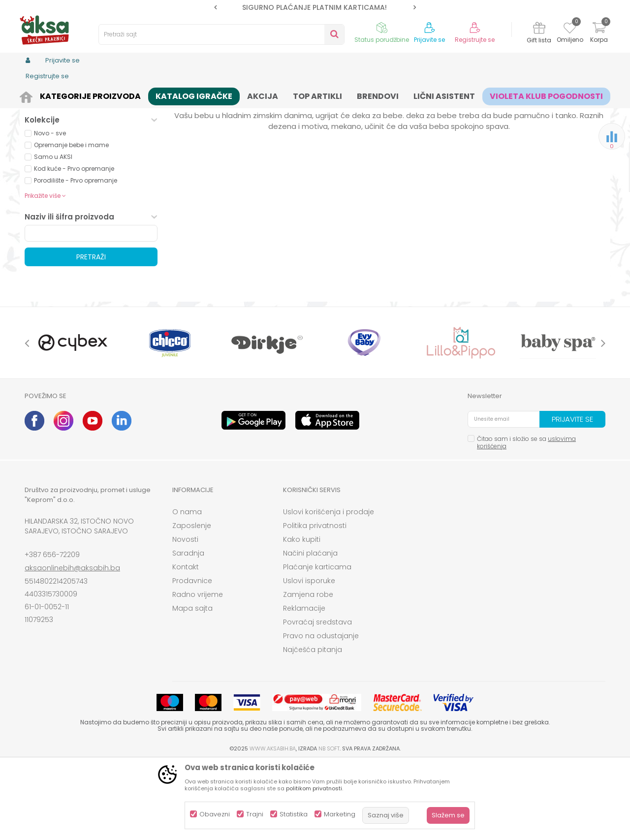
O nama (187, 588)
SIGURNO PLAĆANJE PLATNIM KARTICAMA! (315, 7)
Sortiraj (357, 111)
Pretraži (91, 333)
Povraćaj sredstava (317, 698)
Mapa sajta (192, 684)
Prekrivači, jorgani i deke (302, 95)
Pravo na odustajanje (321, 712)
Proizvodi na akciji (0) (77, 174)
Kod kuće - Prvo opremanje (74, 245)
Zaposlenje (192, 602)
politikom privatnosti (314, 788)
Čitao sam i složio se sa (526, 519)
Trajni (255, 814)
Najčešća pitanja (313, 726)
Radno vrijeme (198, 671)
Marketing (340, 814)
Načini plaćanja (310, 629)
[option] (315, 7)
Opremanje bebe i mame (71, 221)
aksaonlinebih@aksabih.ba (72, 644)
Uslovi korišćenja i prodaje (329, 588)
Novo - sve (50, 209)
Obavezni (215, 814)
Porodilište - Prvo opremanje (76, 257)
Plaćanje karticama (317, 643)
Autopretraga (313, 111)
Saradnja (188, 629)
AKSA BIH (38, 95)
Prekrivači (47, 135)
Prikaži (500, 111)
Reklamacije (304, 684)
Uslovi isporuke (309, 657)
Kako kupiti (302, 616)
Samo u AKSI (53, 233)
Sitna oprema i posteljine (222, 95)
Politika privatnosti (315, 602)
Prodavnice (192, 657)
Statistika (294, 814)
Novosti (185, 616)
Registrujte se (475, 40)
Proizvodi (72, 95)
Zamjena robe (308, 671)
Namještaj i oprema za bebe (135, 95)
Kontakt (186, 643)
